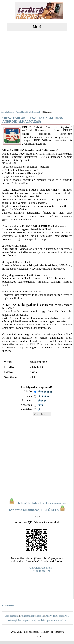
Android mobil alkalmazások (28, 112)
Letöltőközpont (7, 112)
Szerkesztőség (12, 616)
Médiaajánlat (14, 620)
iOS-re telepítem (40, 571)
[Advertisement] (37, 72)
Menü (37, 27)
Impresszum (29, 620)
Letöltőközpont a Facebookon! (52, 620)
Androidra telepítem (40, 568)
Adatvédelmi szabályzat (57, 616)
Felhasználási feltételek (32, 616)
